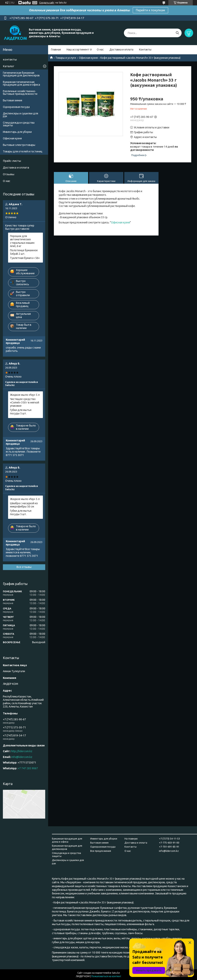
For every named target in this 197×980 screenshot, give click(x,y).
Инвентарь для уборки (17, 132)
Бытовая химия (13, 100)
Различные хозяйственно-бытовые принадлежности (20, 93)
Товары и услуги (66, 58)
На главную (131, 839)
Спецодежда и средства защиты (19, 124)
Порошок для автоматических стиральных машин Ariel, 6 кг (22, 241)
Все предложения (101, 851)
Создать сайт (47, 3)
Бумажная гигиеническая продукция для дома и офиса (21, 83)
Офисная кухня (88, 58)
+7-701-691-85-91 (169, 847)
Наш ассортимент (78, 50)
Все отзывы (24, 567)
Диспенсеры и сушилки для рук (20, 115)
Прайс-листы (12, 161)
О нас (100, 50)
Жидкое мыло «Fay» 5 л (25, 395)
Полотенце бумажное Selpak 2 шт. (24, 252)
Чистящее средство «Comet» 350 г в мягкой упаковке (25, 402)
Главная (56, 50)
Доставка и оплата (121, 50)
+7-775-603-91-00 (169, 843)
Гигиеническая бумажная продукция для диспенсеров (21, 74)
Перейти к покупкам (150, 10)
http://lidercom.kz (22, 751)
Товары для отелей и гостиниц (23, 151)
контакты (10, 59)
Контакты (145, 50)
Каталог (9, 66)
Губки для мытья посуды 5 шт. (21, 412)
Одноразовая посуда (16, 107)
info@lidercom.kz (22, 757)
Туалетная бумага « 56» (25, 258)
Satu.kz (116, 973)
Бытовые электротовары (19, 145)
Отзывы (9, 174)
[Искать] (177, 33)
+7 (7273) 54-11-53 (169, 839)
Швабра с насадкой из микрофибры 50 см (24, 505)
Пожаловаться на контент (106, 976)
